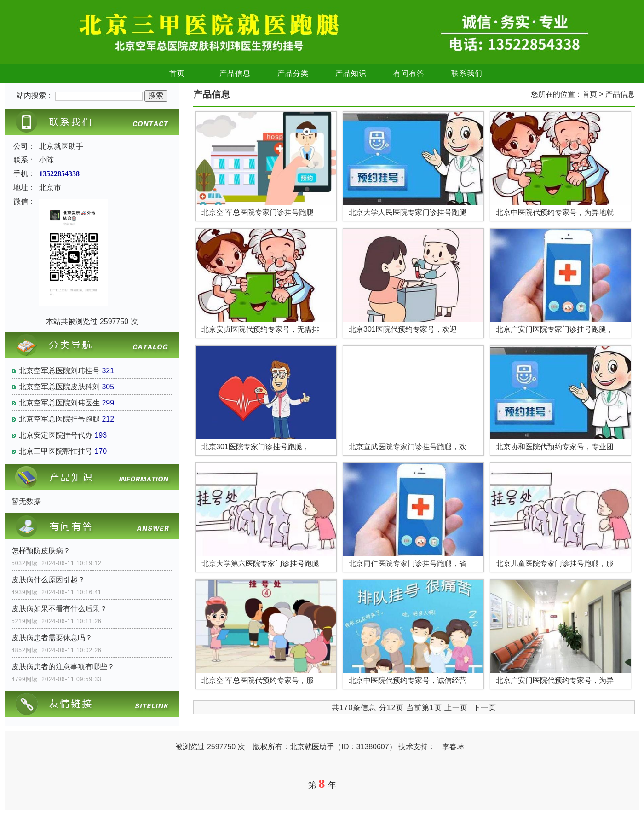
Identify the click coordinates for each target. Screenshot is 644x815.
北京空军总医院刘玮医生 (59, 403)
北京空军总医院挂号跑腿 (59, 419)
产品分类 (293, 73)
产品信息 (235, 73)
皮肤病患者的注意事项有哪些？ (63, 667)
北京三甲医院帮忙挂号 (56, 451)
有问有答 (409, 73)
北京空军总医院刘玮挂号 (59, 371)
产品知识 (351, 73)
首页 (177, 73)
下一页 (485, 708)
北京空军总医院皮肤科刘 (59, 387)
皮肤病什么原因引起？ (48, 580)
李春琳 (453, 747)
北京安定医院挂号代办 (56, 435)
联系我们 (467, 73)
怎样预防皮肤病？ (41, 551)
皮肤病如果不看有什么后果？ (59, 609)
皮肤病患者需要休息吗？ (52, 638)
